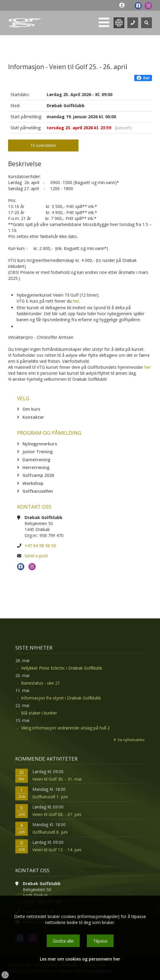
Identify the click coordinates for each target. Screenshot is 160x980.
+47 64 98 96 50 (40, 546)
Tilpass (100, 941)
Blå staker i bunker (39, 713)
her (76, 301)
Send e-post (36, 556)
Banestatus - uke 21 (40, 683)
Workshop (33, 483)
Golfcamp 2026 (38, 475)
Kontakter (33, 417)
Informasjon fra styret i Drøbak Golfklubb (61, 698)
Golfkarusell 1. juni (50, 797)
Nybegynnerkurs (40, 444)
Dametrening (36, 460)
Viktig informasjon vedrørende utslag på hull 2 (65, 728)
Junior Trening (38, 452)
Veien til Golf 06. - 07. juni (57, 814)
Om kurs (31, 409)
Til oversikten (43, 145)
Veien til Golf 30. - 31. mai (57, 779)
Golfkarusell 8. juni (50, 832)
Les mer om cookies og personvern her (80, 959)
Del (143, 78)
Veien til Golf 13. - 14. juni (57, 850)
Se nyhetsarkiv (131, 740)
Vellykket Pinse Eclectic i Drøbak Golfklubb (62, 668)
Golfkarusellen (38, 491)
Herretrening (36, 467)
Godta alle (63, 941)
